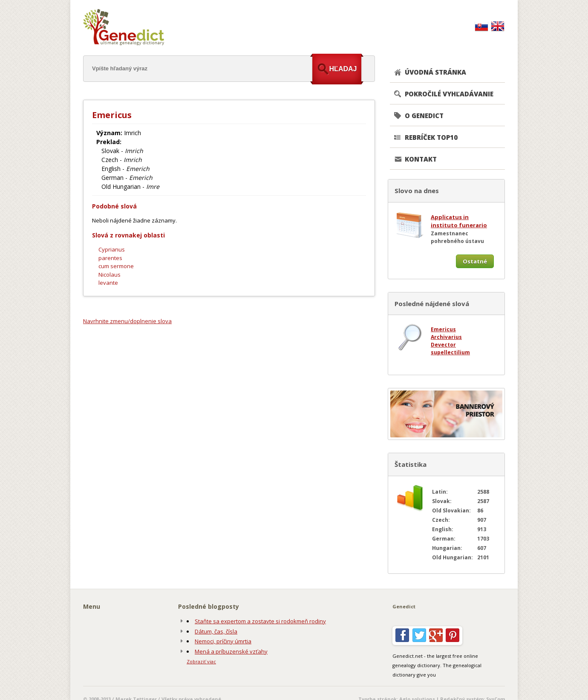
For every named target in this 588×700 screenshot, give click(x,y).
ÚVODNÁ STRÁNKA (435, 72)
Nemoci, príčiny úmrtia (223, 641)
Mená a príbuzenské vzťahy (231, 651)
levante (108, 283)
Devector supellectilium (450, 349)
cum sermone (116, 266)
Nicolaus (110, 275)
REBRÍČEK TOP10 (431, 137)
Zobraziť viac (201, 661)
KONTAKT (421, 159)
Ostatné (475, 261)
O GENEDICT (424, 116)
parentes (110, 258)
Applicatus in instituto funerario (459, 221)
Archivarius (446, 337)
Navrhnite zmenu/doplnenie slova (127, 321)
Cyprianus (112, 249)
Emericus (443, 329)
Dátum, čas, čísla (216, 631)
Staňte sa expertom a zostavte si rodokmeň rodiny (260, 621)
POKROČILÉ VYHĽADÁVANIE (449, 94)
